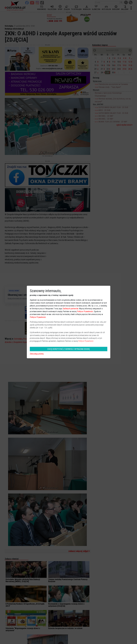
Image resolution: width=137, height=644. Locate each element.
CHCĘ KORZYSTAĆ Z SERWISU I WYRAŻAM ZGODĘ (69, 349)
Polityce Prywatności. (86, 341)
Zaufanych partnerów (70, 309)
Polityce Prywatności (85, 311)
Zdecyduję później (37, 354)
